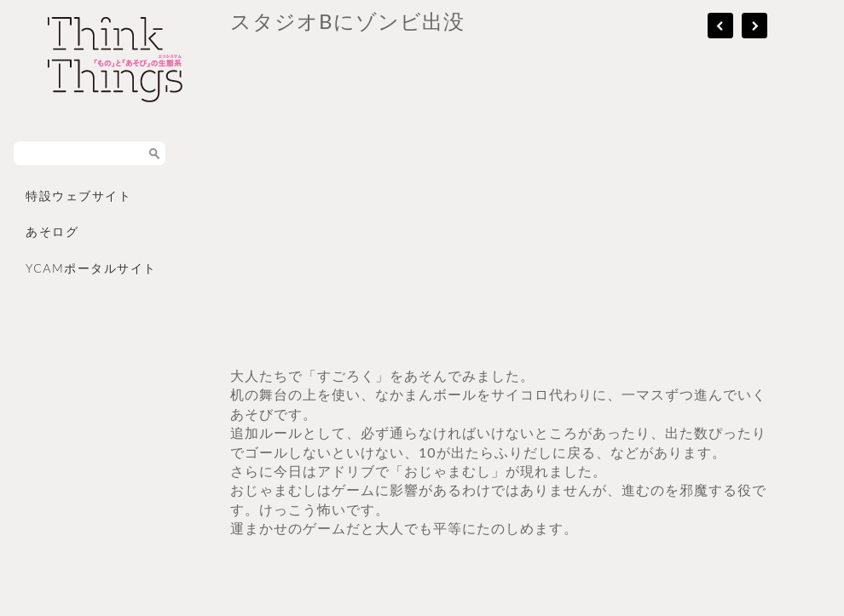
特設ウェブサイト (78, 196)
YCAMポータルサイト (91, 268)
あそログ (52, 231)
